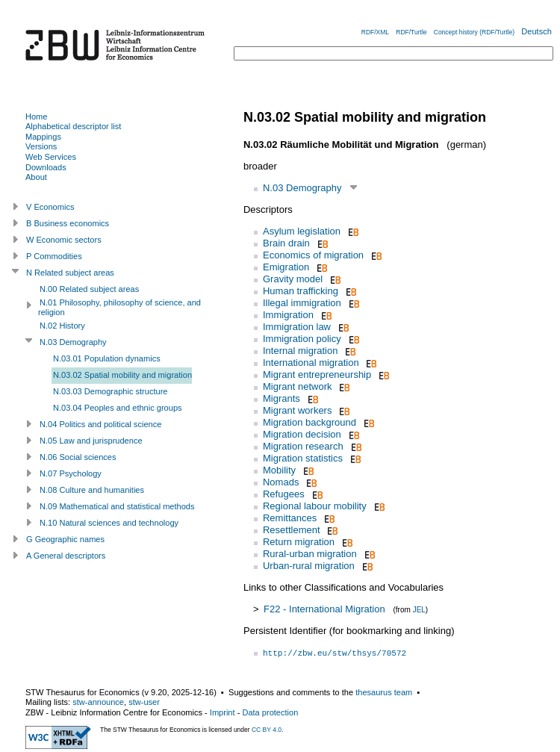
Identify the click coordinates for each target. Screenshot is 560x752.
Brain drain (286, 243)
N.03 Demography (302, 188)
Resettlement (292, 530)
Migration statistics (303, 458)
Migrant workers (297, 410)
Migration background (309, 422)
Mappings (43, 137)
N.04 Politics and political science (100, 424)
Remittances (290, 518)
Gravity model (293, 279)
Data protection (270, 712)
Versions (41, 146)
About (36, 177)
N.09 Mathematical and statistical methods (117, 506)
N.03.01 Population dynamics (107, 358)
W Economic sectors (64, 240)
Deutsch (536, 31)
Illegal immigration (302, 303)
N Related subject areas (70, 273)
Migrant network (297, 386)
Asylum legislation (302, 231)
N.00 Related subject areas (89, 289)
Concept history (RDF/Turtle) (474, 32)
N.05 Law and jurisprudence (91, 441)
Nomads (281, 482)
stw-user (144, 702)
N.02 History (62, 326)
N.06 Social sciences (78, 457)
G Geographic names (65, 539)
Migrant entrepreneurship (317, 375)
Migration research (303, 446)
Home (36, 116)
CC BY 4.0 (267, 730)
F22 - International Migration (324, 609)
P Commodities (54, 256)
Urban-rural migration (309, 566)
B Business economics (68, 223)
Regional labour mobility (315, 506)
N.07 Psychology (71, 473)
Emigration (286, 267)
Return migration (299, 542)
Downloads (46, 167)
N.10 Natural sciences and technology (109, 523)
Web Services (51, 157)
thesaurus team (384, 692)
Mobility (279, 470)
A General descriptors (66, 556)
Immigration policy (302, 339)
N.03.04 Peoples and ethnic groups (118, 408)
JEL (419, 610)
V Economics (50, 207)
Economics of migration (313, 255)
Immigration (288, 315)
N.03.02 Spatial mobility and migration (122, 375)
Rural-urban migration (310, 554)
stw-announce (98, 702)
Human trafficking (301, 291)
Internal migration (300, 351)
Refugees (284, 494)
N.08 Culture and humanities (92, 490)
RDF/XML (375, 32)
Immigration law (297, 327)
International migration (311, 363)
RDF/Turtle (411, 32)
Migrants (281, 398)
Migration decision (302, 434)
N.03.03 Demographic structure (111, 391)
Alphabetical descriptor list (73, 126)
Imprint (223, 712)
